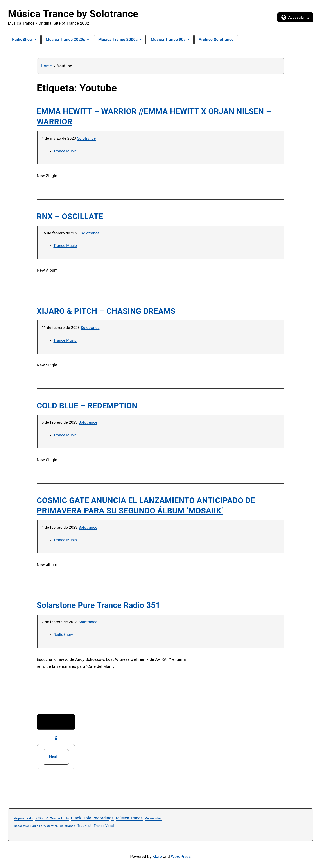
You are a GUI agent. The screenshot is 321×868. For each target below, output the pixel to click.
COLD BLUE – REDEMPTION (87, 406)
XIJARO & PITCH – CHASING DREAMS (106, 311)
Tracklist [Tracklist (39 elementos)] (84, 826)
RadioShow (22, 39)
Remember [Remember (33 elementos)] (153, 818)
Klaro (157, 856)
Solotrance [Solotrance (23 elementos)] (67, 826)
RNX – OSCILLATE (70, 217)
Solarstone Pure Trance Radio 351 (99, 605)
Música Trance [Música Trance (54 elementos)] (129, 818)
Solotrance (86, 138)
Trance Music (65, 151)
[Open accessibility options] (295, 17)
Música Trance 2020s (65, 39)
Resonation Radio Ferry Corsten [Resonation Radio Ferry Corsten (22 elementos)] (36, 826)
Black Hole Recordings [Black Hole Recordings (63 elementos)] (92, 818)
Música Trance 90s (168, 39)
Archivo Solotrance (216, 39)
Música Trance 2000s (118, 39)
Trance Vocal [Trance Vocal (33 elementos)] (104, 826)
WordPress (181, 856)
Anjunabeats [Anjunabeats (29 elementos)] (24, 818)
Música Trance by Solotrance (73, 14)
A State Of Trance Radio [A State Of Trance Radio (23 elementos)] (52, 818)
